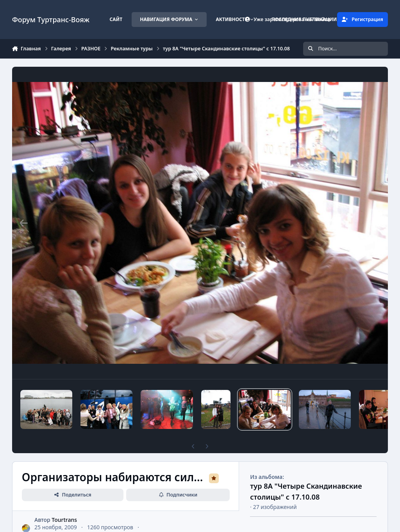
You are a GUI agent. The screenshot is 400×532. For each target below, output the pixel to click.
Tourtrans (64, 520)
